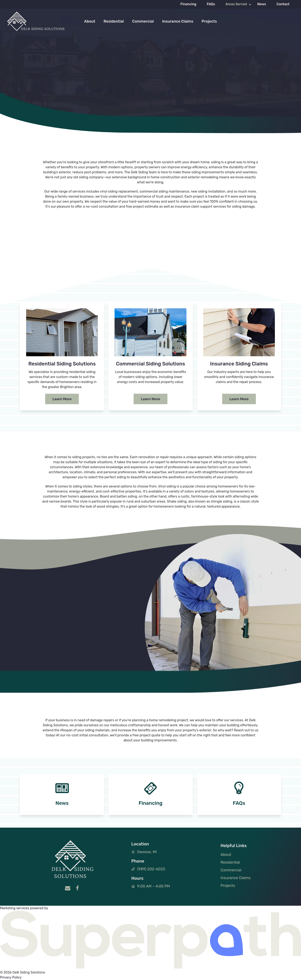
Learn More (62, 399)
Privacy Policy (11, 977)
